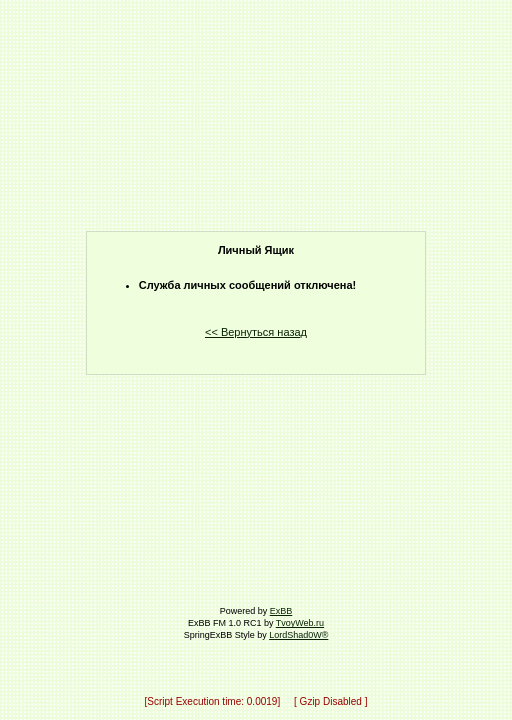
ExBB (281, 611)
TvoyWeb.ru (300, 623)
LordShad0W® (298, 635)
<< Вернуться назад (256, 332)
